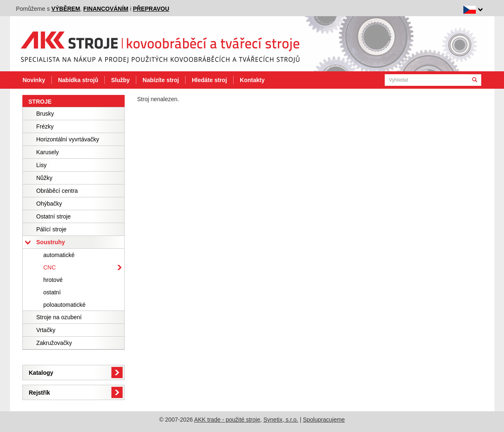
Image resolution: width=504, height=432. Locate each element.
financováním (106, 9)
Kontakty (252, 80)
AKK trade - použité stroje (227, 420)
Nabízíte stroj (161, 80)
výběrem (66, 9)
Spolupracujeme (324, 420)
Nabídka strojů (78, 80)
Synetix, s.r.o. (281, 420)
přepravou (151, 9)
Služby (120, 80)
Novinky (34, 80)
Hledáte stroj (209, 80)
